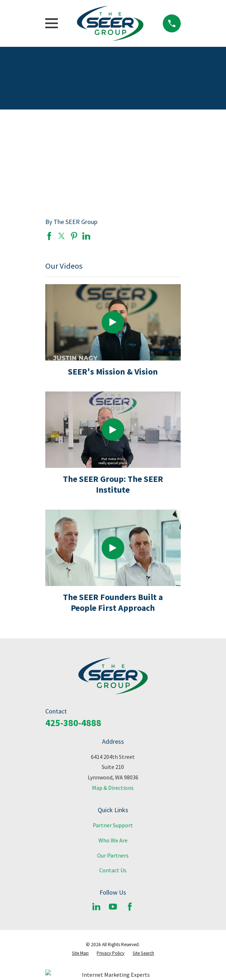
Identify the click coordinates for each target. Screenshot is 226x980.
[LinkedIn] (96, 907)
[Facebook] (130, 907)
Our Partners (113, 855)
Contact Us (113, 870)
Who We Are (113, 840)
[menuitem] (80, 953)
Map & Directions (113, 788)
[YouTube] (113, 907)
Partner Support (113, 825)
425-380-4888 (73, 723)
